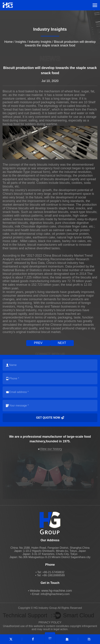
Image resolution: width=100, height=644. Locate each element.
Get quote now (50, 418)
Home (9, 42)
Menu (95, 5)
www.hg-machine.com (57, 591)
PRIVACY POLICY (50, 622)
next (62, 343)
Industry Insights (40, 42)
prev (38, 343)
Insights (21, 42)
